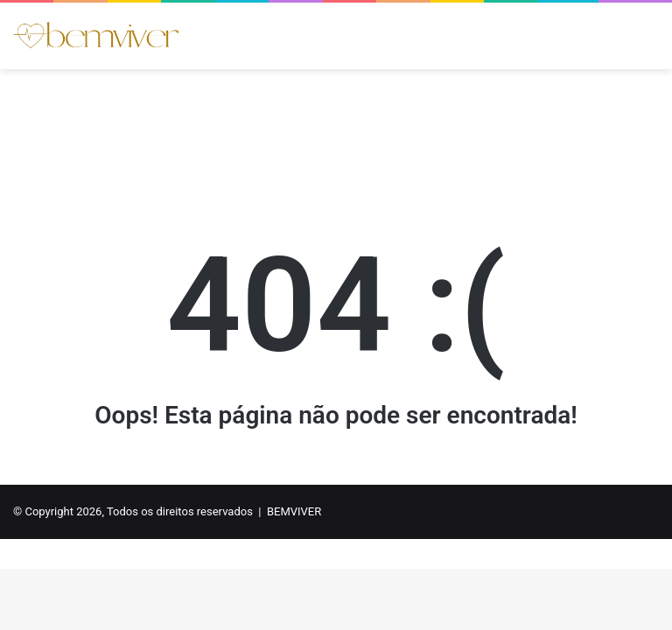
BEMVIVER (294, 511)
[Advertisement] (336, 126)
